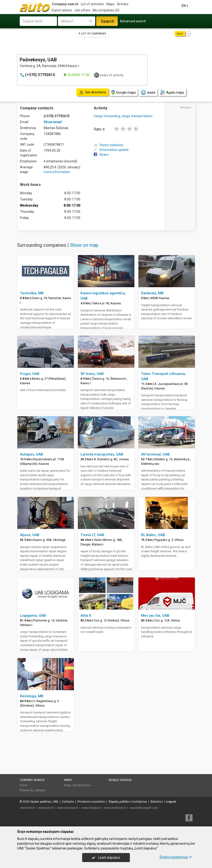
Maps (111, 4)
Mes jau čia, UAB (155, 616)
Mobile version (120, 780)
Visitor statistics (108, 145)
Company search (65, 4)
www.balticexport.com (144, 808)
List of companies (92, 34)
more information (57, 172)
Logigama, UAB (33, 616)
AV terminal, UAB (155, 454)
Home (24, 785)
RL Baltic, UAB (153, 535)
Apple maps (172, 93)
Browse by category (33, 790)
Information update (111, 150)
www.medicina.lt (115, 808)
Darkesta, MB (152, 293)
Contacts (68, 802)
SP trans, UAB (92, 374)
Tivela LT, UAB (92, 535)
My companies (106, 10)
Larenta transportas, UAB (102, 454)
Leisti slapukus (106, 858)
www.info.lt (28, 808)
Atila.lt (86, 616)
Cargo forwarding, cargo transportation (123, 116)
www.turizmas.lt (68, 808)
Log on (171, 802)
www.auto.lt (46, 808)
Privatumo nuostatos (91, 802)
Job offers (82, 10)
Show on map (84, 245)
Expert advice (62, 10)
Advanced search (133, 21)
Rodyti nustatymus (176, 857)
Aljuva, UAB (30, 535)
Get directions (82, 785)
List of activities (92, 4)
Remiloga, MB (32, 696)
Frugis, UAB (30, 374)
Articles (123, 4)
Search (108, 21)
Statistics (157, 802)
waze (148, 92)
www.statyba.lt (91, 808)
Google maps (124, 93)
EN (185, 6)
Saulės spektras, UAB (44, 802)
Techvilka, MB (32, 293)
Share (101, 155)
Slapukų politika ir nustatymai (128, 802)
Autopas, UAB (31, 454)
